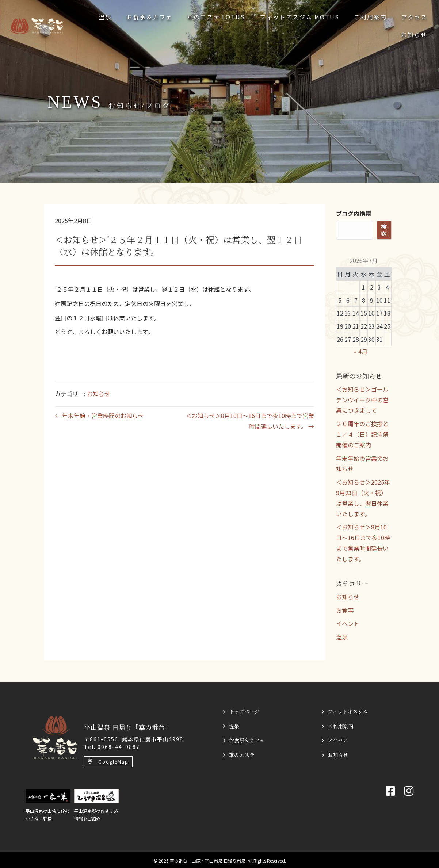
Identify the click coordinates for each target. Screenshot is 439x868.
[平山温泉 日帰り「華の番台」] (55, 736)
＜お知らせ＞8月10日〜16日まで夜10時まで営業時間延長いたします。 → (250, 421)
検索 (384, 230)
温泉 (342, 637)
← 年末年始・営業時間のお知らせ (99, 416)
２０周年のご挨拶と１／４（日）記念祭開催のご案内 (362, 434)
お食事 (345, 610)
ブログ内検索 (354, 213)
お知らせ (99, 394)
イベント (348, 623)
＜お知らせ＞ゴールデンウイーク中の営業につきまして (362, 400)
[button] (108, 762)
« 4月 (361, 351)
